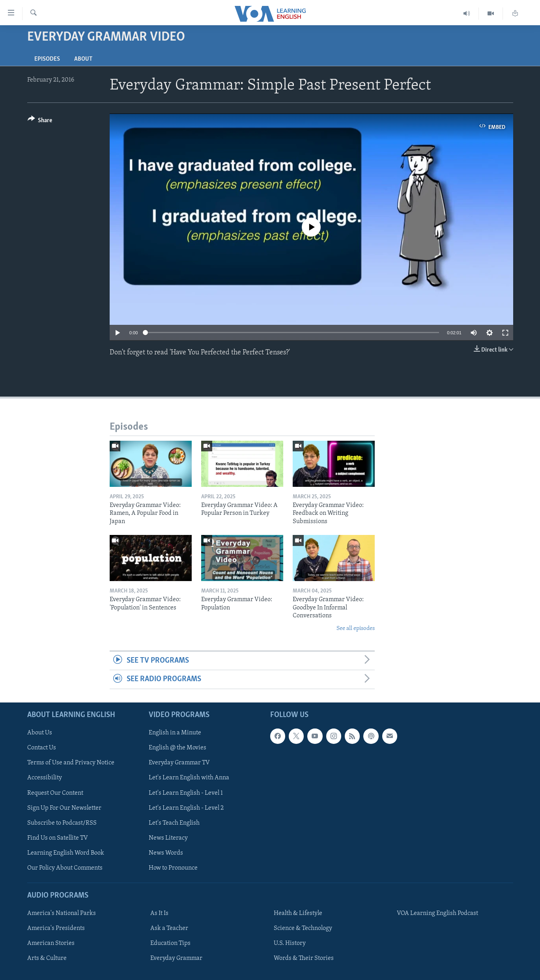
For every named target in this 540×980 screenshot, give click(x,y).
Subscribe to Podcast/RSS (62, 823)
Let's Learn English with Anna (189, 778)
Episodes (47, 59)
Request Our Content (55, 793)
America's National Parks (62, 913)
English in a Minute (175, 733)
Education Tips (170, 943)
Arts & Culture (47, 958)
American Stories (51, 943)
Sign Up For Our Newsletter (64, 808)
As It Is (159, 913)
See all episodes (356, 629)
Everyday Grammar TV (179, 763)
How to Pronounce (173, 868)
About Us (40, 733)
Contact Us (42, 748)
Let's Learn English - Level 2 (186, 808)
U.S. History (290, 943)
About (83, 59)
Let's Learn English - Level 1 (186, 793)
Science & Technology (303, 928)
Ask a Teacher (169, 928)
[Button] (40, 122)
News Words (166, 853)
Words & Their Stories (304, 958)
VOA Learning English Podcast (437, 913)
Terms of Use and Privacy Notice (71, 763)
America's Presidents (56, 928)
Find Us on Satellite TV (58, 838)
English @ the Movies (178, 748)
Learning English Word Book (66, 853)
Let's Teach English (174, 823)
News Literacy (168, 838)
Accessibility (45, 778)
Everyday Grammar (176, 958)
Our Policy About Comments (65, 868)
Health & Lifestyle (298, 913)
